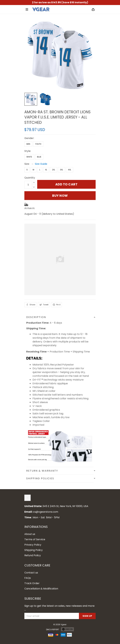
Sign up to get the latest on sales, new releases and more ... (59, 608)
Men (28, 144)
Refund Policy (33, 555)
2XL (54, 170)
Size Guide (41, 164)
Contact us (31, 573)
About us (30, 534)
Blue (39, 157)
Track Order (32, 583)
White (29, 157)
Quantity (30, 178)
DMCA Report (53, 630)
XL (46, 170)
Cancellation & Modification (41, 589)
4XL (70, 170)
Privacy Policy (33, 545)
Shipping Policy (34, 550)
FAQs (28, 578)
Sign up (87, 616)
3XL (61, 170)
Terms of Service (35, 539)
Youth (38, 144)
